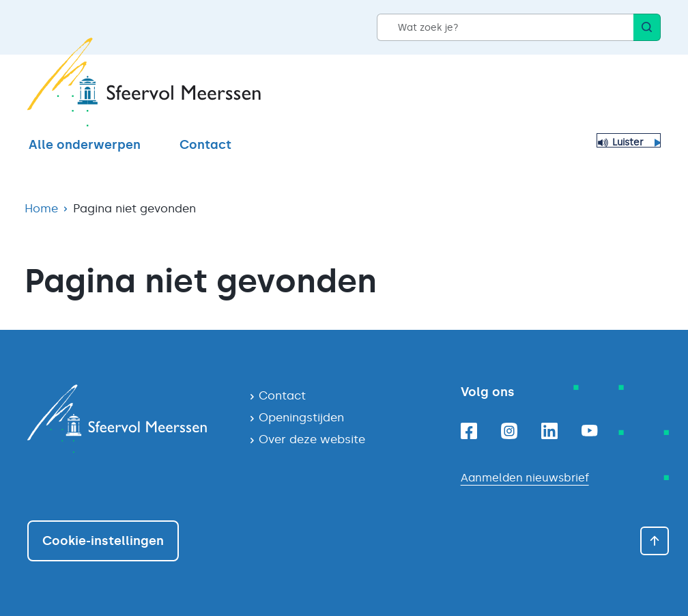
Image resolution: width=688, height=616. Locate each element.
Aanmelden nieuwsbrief (525, 478)
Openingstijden (301, 417)
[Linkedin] (549, 431)
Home (41, 208)
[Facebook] (469, 431)
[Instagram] (509, 431)
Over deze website (312, 439)
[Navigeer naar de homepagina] (127, 419)
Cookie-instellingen (103, 541)
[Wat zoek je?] (505, 27)
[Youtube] (590, 431)
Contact (205, 145)
